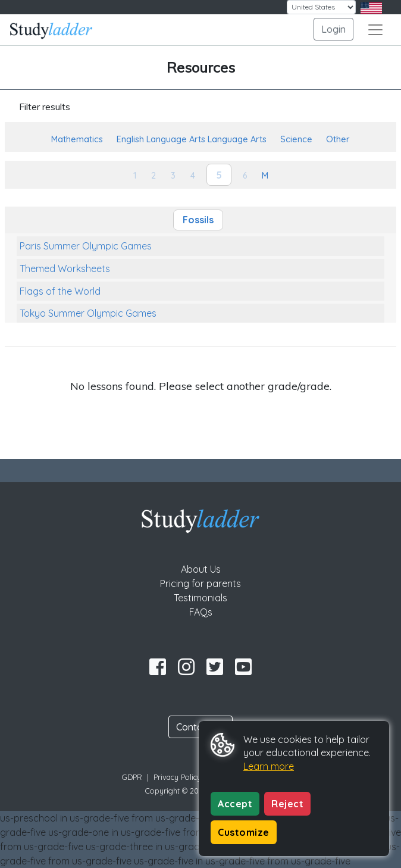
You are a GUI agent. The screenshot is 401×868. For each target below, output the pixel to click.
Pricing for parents (200, 583)
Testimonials (200, 598)
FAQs (201, 612)
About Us (201, 569)
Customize (244, 832)
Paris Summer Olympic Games (86, 246)
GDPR (132, 777)
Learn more (269, 766)
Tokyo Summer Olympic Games (88, 313)
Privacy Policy (177, 777)
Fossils (198, 220)
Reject (287, 804)
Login (333, 29)
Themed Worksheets (65, 268)
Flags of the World (60, 291)
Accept (235, 804)
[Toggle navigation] (375, 30)
